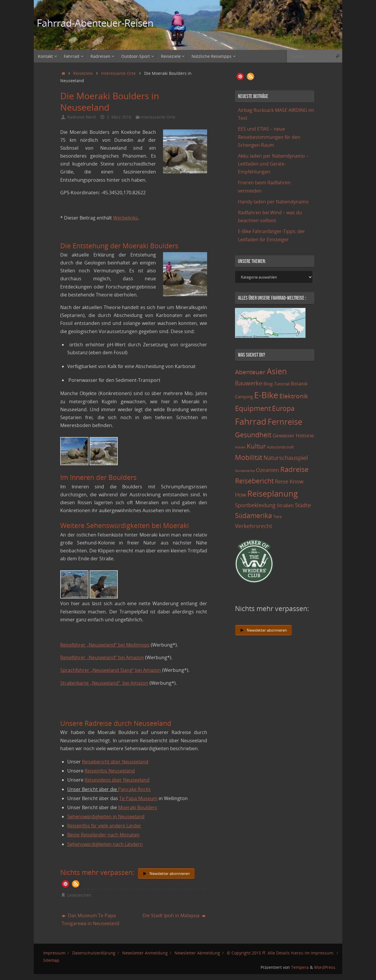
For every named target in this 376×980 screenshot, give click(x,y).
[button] (65, 884)
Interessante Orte (118, 73)
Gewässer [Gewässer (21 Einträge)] (284, 435)
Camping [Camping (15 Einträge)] (244, 397)
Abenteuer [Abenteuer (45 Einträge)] (250, 372)
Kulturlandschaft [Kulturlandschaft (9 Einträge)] (280, 447)
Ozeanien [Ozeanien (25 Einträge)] (267, 470)
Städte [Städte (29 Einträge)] (303, 505)
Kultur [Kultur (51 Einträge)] (256, 446)
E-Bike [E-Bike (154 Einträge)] (266, 395)
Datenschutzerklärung (94, 953)
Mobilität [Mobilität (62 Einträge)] (249, 457)
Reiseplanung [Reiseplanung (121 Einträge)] (273, 494)
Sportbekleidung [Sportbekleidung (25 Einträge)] (255, 505)
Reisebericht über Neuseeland (115, 762)
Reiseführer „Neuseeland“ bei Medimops (105, 645)
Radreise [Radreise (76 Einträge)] (294, 469)
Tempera (300, 967)
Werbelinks (125, 218)
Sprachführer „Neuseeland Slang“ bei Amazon (111, 670)
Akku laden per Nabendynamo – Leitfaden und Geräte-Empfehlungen (273, 164)
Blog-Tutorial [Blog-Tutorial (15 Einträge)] (277, 384)
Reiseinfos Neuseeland (110, 771)
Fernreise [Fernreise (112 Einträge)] (285, 422)
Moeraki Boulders (138, 807)
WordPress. (325, 967)
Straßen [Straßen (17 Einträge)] (285, 505)
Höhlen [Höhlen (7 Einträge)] (240, 447)
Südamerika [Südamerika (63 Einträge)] (254, 515)
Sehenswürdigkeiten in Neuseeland (106, 817)
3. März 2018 (119, 117)
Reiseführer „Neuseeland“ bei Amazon (102, 657)
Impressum (54, 953)
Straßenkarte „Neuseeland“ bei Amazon (104, 683)
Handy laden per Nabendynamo (273, 202)
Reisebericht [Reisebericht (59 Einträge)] (254, 481)
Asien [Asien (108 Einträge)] (277, 371)
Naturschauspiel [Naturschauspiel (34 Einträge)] (286, 458)
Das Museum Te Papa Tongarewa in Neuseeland (90, 919)
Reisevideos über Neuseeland (117, 780)
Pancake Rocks (134, 789)
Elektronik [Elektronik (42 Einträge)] (294, 396)
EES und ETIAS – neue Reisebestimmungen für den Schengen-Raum (269, 137)
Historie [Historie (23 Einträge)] (305, 435)
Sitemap (51, 960)
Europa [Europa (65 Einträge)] (283, 408)
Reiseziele (83, 73)
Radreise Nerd (82, 117)
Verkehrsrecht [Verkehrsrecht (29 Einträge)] (254, 526)
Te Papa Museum (138, 798)
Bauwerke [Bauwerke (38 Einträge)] (249, 383)
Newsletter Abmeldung (197, 953)
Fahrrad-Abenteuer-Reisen (95, 23)
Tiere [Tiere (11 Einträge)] (277, 517)
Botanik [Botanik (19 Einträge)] (299, 384)
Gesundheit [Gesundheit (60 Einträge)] (253, 435)
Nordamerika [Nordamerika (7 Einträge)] (245, 471)
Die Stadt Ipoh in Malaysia (174, 915)
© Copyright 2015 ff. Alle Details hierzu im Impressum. (281, 953)
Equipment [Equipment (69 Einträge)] (253, 408)
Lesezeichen (79, 895)
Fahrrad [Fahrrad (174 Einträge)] (251, 421)
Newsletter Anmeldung (145, 953)
